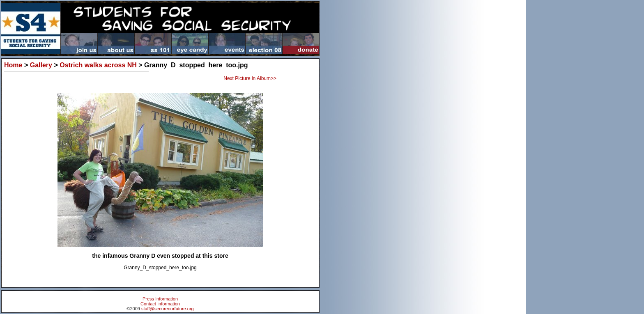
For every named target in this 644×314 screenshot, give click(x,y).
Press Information (160, 299)
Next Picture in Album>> (250, 78)
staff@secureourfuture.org (168, 309)
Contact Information (160, 304)
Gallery (41, 65)
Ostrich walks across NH (98, 65)
